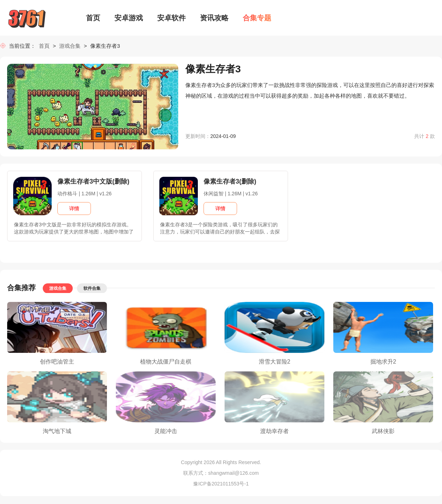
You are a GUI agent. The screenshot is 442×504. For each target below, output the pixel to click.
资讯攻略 (214, 18)
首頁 (46, 46)
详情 (74, 209)
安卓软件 (171, 18)
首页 (93, 18)
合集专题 (257, 18)
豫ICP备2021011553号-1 (221, 484)
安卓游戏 (129, 18)
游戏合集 (70, 46)
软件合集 (92, 289)
